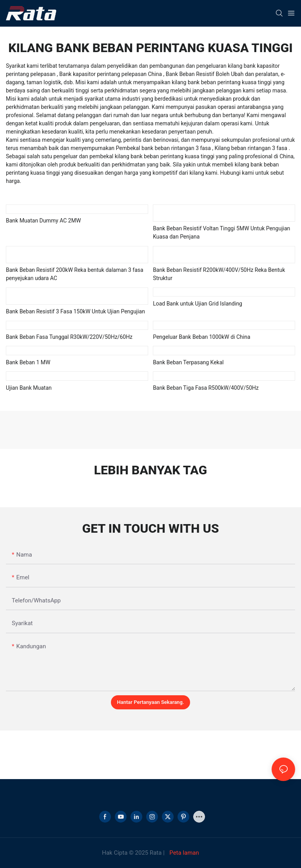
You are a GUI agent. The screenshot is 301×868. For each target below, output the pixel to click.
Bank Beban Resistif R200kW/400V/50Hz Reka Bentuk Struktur (219, 274)
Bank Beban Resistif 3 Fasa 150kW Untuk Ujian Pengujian (75, 311)
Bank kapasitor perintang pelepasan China (111, 74)
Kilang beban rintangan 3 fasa (252, 148)
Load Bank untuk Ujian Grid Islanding (198, 304)
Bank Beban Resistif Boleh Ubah (205, 74)
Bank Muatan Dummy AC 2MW (43, 221)
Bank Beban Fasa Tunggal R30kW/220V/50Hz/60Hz (69, 337)
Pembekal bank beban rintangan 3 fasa (164, 148)
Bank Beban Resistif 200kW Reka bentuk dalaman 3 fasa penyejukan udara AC (75, 274)
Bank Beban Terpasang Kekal (188, 362)
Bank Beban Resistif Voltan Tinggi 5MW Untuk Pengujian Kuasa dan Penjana (221, 232)
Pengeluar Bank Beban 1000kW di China (201, 337)
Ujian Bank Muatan (29, 388)
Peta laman (184, 853)
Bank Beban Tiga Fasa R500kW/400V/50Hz (206, 388)
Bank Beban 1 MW (28, 362)
